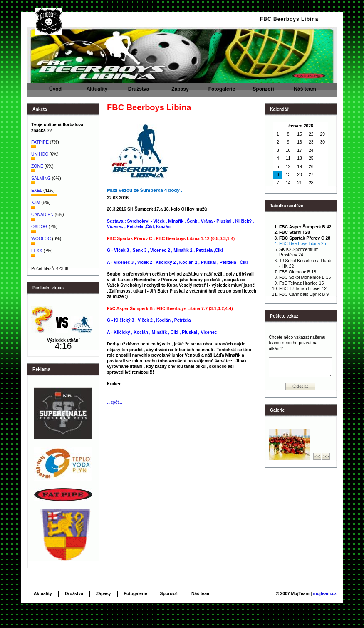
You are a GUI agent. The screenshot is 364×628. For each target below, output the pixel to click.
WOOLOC (41, 239)
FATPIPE (41, 142)
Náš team (305, 92)
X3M (36, 202)
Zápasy (180, 92)
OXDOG (39, 227)
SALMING (42, 178)
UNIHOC (40, 154)
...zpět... (115, 402)
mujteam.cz (325, 594)
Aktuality (97, 92)
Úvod (55, 92)
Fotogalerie (222, 92)
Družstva (139, 92)
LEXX (37, 251)
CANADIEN (42, 215)
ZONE (37, 166)
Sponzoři (263, 92)
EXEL (37, 190)
